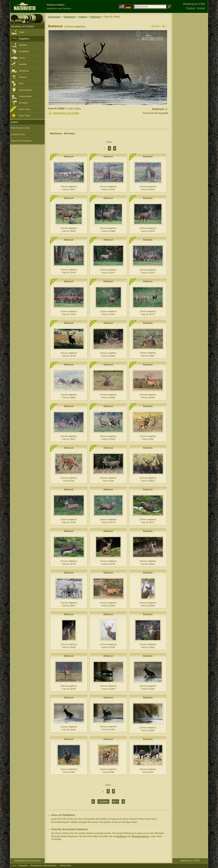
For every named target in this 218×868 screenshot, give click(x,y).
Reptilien (23, 45)
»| (123, 802)
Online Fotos (25, 109)
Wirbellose (24, 71)
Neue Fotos (24, 116)
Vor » (116, 802)
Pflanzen (23, 77)
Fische (22, 58)
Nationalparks (25, 90)
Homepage (54, 17)
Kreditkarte (121, 836)
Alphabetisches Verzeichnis (27, 860)
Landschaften (25, 96)
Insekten (23, 64)
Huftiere (83, 17)
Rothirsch (96, 17)
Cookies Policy (18, 134)
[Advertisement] (190, 76)
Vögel (22, 32)
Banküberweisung (141, 836)
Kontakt (201, 8)
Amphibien (24, 51)
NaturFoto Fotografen (21, 141)
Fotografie (23, 866)
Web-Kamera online (21, 128)
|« (93, 802)
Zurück (156, 26)
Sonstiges (24, 103)
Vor (163, 26)
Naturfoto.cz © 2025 (190, 860)
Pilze (21, 83)
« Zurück (103, 802)
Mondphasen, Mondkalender (44, 866)
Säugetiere (24, 39)
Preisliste (191, 8)
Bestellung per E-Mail (66, 113)
